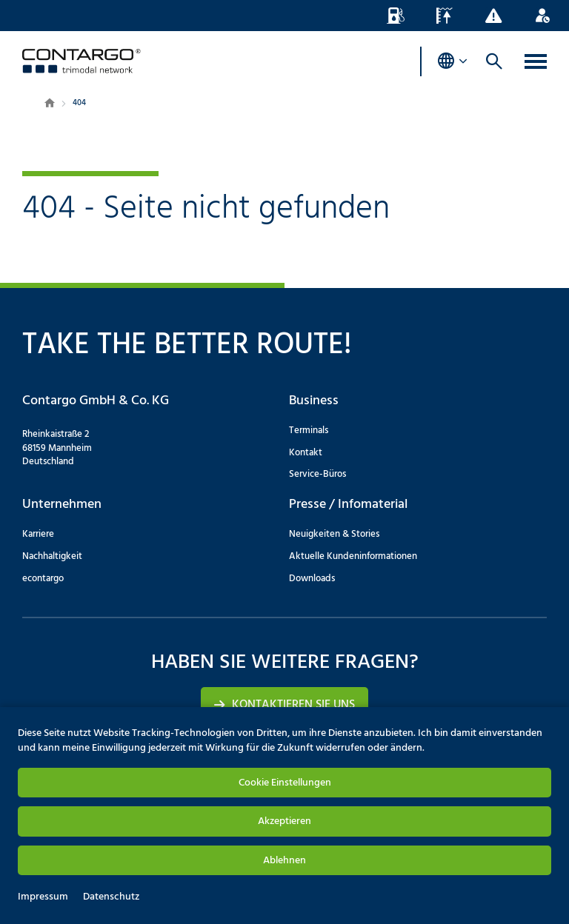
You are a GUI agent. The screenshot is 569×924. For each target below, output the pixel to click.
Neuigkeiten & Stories (334, 534)
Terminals (309, 431)
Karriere (38, 534)
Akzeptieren (284, 821)
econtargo (43, 579)
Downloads (312, 579)
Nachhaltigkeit (52, 556)
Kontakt (306, 453)
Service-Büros (317, 474)
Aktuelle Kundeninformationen (353, 556)
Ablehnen (284, 861)
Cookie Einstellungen (285, 783)
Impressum (43, 898)
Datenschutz (111, 898)
